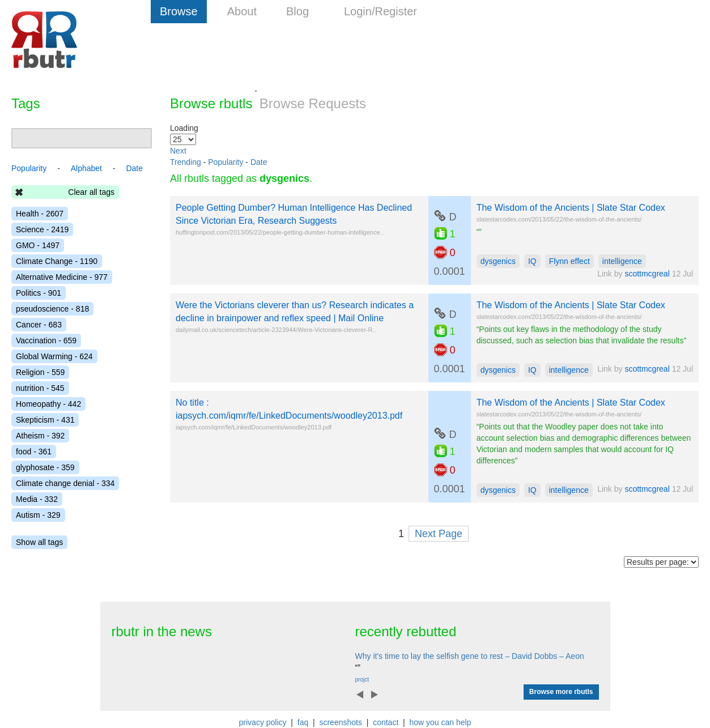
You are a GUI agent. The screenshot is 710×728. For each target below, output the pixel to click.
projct (362, 680)
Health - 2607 (40, 214)
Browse (179, 11)
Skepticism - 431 (45, 420)
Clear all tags (91, 192)
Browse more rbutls (561, 692)
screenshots (340, 722)
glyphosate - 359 (45, 467)
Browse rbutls (211, 103)
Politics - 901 (39, 293)
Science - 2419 (42, 229)
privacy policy (263, 722)
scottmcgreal (647, 274)
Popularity (226, 162)
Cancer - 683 (39, 325)
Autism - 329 (38, 515)
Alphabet (86, 168)
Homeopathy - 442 (48, 404)
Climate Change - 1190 (57, 261)
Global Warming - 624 (54, 356)
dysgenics (498, 261)
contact (386, 722)
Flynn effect (569, 261)
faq (303, 722)
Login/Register (380, 11)
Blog (297, 11)
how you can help (440, 722)
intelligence (622, 261)
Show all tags (39, 542)
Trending (186, 162)
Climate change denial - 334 (65, 483)
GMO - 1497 (38, 245)
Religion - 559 (40, 372)
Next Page (439, 534)
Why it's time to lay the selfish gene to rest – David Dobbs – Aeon (470, 656)
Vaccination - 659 (46, 340)
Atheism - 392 (40, 436)
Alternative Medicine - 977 (62, 277)
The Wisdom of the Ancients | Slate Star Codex (571, 208)
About (242, 11)
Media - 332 (37, 499)
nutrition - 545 (40, 388)
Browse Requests (313, 103)
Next (178, 151)
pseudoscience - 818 (52, 309)
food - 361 (34, 452)
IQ (532, 261)
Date (259, 162)
